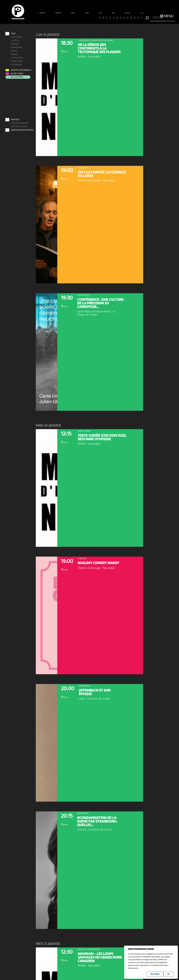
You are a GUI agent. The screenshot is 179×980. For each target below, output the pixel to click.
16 (89, 18)
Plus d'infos (155, 974)
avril (87, 13)
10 (69, 18)
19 (100, 18)
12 (76, 18)
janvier (42, 13)
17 (93, 18)
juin (113, 13)
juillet (128, 13)
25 (121, 18)
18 (96, 18)
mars (73, 13)
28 (131, 18)
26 (124, 18)
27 (128, 18)
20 (103, 18)
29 (135, 18)
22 (110, 18)
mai (101, 13)
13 (79, 18)
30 (138, 18)
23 (114, 18)
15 (86, 18)
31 (141, 18)
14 (83, 18)
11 (72, 18)
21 (107, 18)
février (58, 13)
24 (117, 18)
